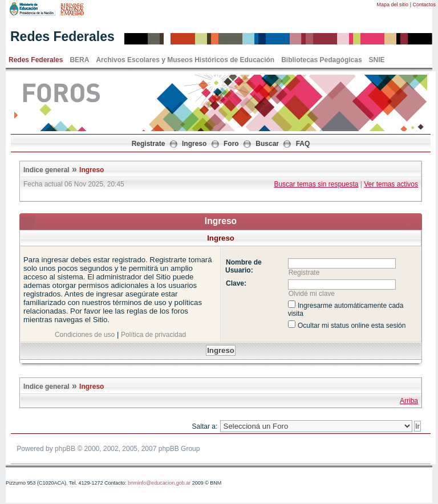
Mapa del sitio (393, 5)
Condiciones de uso (85, 335)
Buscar (267, 144)
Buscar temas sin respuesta (316, 184)
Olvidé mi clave (312, 294)
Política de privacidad (153, 335)
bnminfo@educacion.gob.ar (159, 483)
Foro (231, 144)
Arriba (409, 401)
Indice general (46, 170)
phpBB (65, 449)
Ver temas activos (391, 184)
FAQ (303, 144)
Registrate (149, 144)
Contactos (424, 5)
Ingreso (194, 144)
